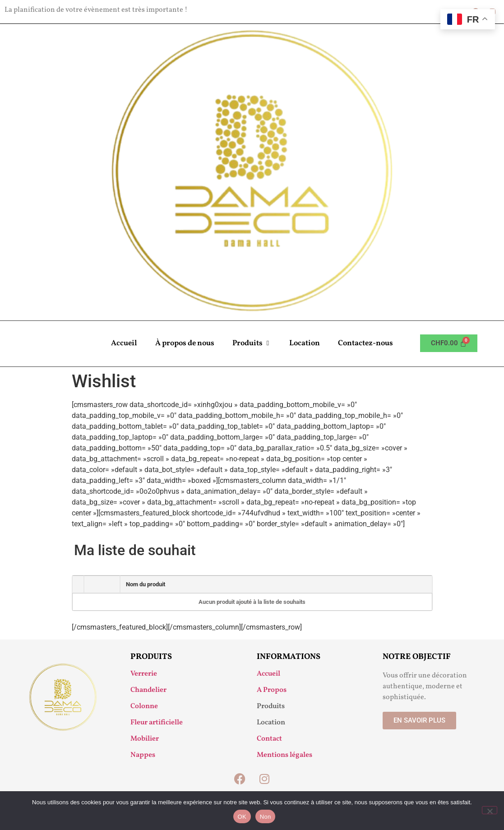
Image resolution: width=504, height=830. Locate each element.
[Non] (490, 810)
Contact (269, 739)
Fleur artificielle (157, 723)
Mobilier (145, 739)
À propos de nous (185, 343)
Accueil (124, 343)
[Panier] (449, 343)
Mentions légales (284, 755)
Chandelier (148, 690)
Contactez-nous (365, 343)
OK (242, 817)
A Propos (272, 690)
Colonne (144, 706)
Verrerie (144, 674)
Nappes (143, 755)
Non (266, 817)
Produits (252, 343)
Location (305, 343)
